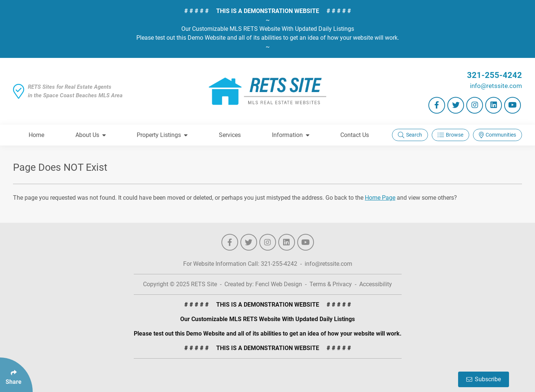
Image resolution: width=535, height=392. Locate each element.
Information (291, 135)
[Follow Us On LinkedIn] (494, 105)
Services (230, 135)
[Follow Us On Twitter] (456, 105)
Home (36, 135)
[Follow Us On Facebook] (437, 105)
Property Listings (162, 135)
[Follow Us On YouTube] (513, 105)
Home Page (380, 198)
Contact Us (355, 135)
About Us (91, 135)
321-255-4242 (495, 75)
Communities (497, 135)
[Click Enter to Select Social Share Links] (16, 375)
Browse (450, 135)
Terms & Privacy (331, 284)
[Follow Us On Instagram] (475, 105)
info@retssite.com (496, 86)
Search (410, 135)
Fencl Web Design (279, 284)
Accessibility (376, 284)
